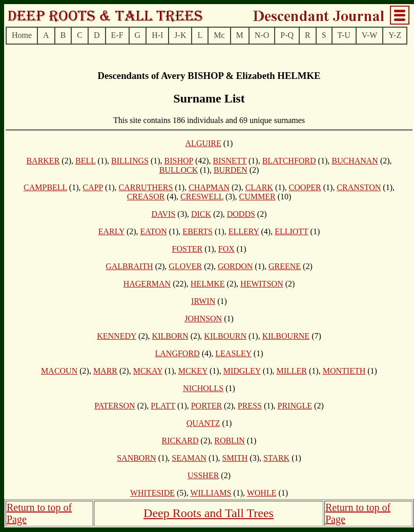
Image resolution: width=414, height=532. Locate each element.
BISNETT (230, 161)
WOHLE (262, 493)
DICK (201, 214)
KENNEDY (117, 336)
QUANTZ (203, 423)
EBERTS (198, 231)
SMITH (235, 458)
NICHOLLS (203, 388)
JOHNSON (203, 319)
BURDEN (231, 170)
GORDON (235, 266)
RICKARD (180, 441)
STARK (276, 458)
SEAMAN (189, 458)
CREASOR (146, 197)
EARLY (111, 231)
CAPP (92, 187)
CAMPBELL (45, 187)
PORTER (206, 406)
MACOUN (59, 371)
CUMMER (257, 197)
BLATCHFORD (289, 161)
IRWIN (203, 301)
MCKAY (148, 371)
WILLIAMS (211, 493)
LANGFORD (178, 353)
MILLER (292, 371)
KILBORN (170, 336)
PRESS (250, 406)
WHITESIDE (152, 493)
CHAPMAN (209, 187)
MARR (105, 371)
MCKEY (193, 371)
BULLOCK (179, 170)
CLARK (259, 187)
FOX (226, 249)
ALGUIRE (203, 143)
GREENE (285, 266)
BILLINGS (130, 161)
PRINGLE (295, 406)
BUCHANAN (355, 161)
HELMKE (208, 284)
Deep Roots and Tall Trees (209, 513)
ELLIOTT (291, 231)
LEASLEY (233, 353)
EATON (154, 231)
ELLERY (244, 231)
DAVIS (163, 214)
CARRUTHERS (146, 187)
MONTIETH (344, 371)
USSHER (203, 475)
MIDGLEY (242, 371)
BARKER (43, 161)
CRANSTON (359, 187)
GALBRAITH (129, 266)
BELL (85, 161)
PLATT (163, 406)
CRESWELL (202, 197)
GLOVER (185, 266)
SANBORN (136, 458)
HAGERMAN (147, 284)
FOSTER (188, 249)
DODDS (241, 214)
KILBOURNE (286, 336)
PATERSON (115, 406)
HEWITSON (262, 284)
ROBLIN (230, 441)
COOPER (305, 187)
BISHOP (179, 161)
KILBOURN (225, 336)
